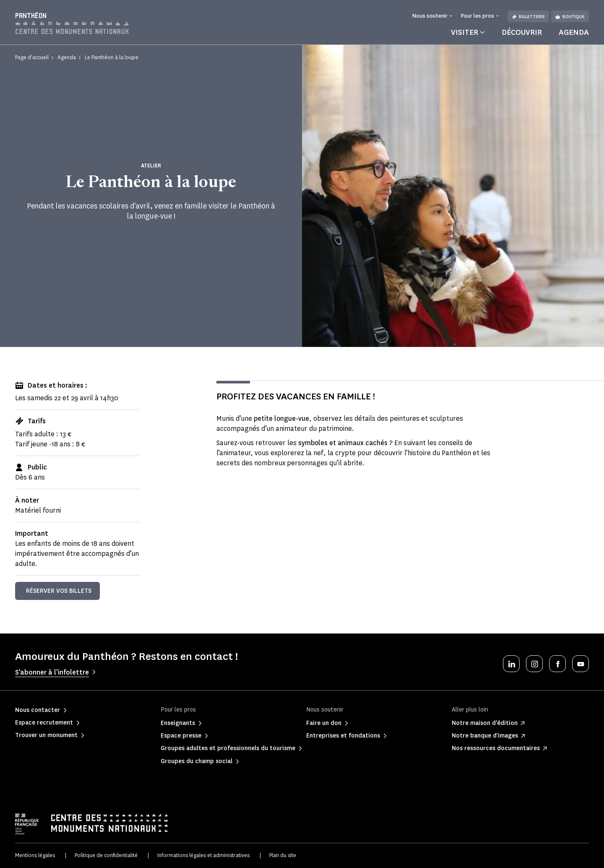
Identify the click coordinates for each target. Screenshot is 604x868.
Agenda (574, 32)
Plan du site (283, 855)
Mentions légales (35, 855)
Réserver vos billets (59, 591)
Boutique (570, 17)
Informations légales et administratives (203, 855)
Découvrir (522, 32)
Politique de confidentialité (106, 855)
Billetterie (528, 17)
